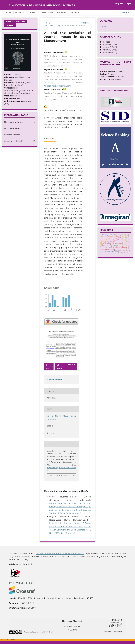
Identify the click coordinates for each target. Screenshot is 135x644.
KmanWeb (118, 632)
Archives (62, 12)
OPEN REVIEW (56, 380)
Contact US (72, 630)
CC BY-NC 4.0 (48, 632)
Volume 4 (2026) (109, 45)
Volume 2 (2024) (109, 50)
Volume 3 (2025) (109, 47)
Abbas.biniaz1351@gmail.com (57, 86)
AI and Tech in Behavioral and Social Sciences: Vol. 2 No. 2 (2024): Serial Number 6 (70, 510)
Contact (10, 25)
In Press (19, 12)
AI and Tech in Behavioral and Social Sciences (42, 5)
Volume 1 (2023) (109, 52)
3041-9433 (16, 75)
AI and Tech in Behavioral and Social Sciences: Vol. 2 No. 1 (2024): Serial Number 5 (70, 530)
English (103, 27)
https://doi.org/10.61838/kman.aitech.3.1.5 (62, 110)
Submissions (47, 12)
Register (119, 4)
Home (9, 12)
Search (125, 13)
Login (129, 4)
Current (32, 12)
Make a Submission (16, 22)
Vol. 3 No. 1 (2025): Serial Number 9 (60, 26)
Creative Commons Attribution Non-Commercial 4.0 (60, 554)
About (74, 12)
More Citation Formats (60, 476)
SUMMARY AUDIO (66, 367)
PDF (48, 368)
